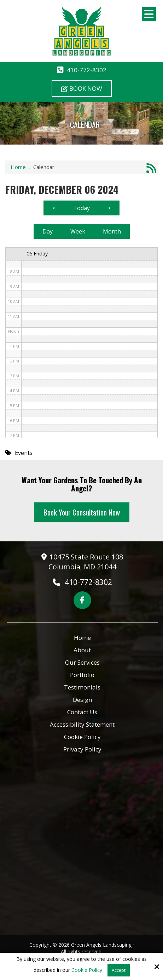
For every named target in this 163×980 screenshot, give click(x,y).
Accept (119, 970)
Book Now (82, 88)
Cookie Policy (87, 970)
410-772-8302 (87, 70)
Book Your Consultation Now (82, 512)
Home (18, 167)
